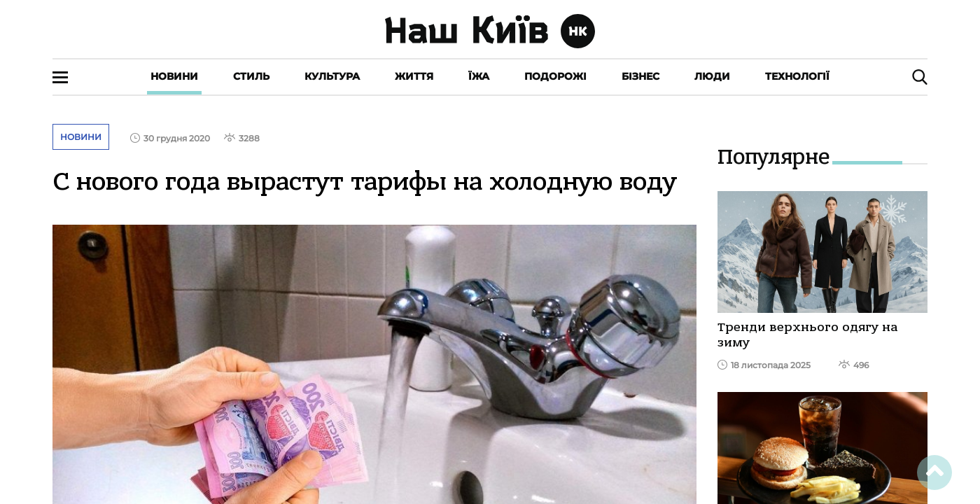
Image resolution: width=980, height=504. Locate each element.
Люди (712, 76)
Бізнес (640, 76)
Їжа (479, 76)
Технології (797, 76)
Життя (414, 76)
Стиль (251, 76)
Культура (332, 76)
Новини (174, 76)
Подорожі (555, 76)
